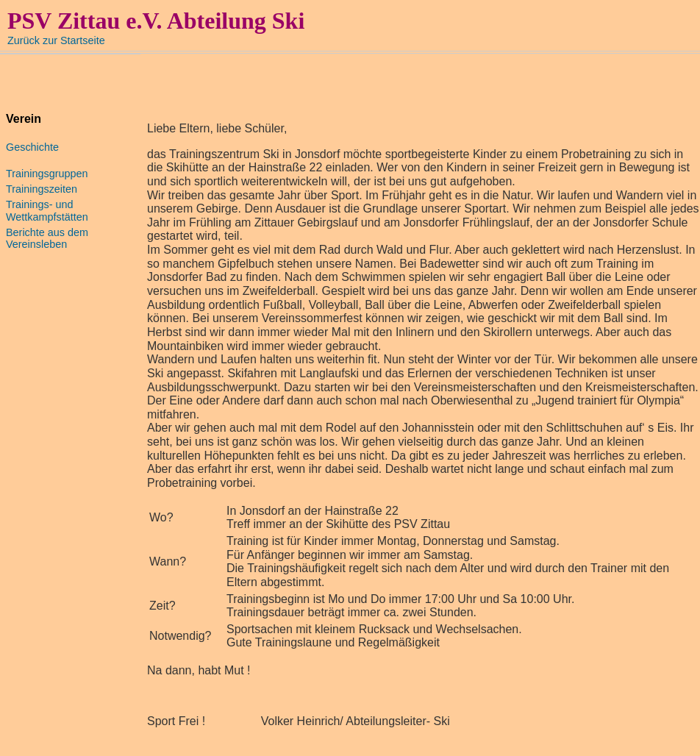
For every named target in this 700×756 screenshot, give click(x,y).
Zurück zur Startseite (56, 40)
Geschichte (32, 147)
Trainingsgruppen (47, 174)
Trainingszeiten (42, 189)
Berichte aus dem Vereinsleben (47, 239)
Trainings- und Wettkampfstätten (47, 211)
